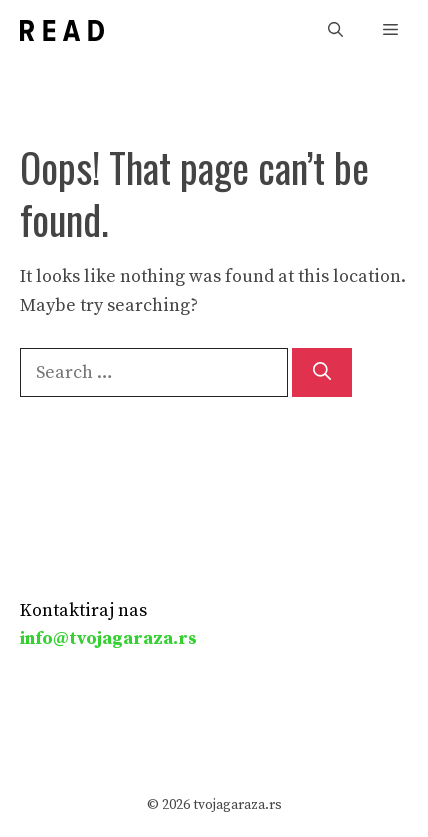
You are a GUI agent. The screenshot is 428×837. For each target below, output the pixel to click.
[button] (335, 30)
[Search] (322, 372)
